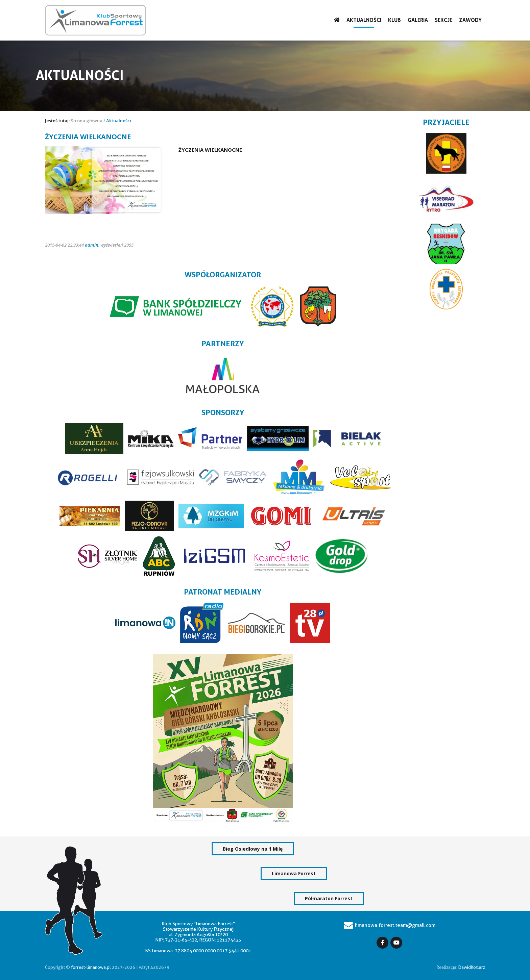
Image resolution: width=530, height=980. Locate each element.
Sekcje (443, 20)
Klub (394, 20)
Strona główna (87, 121)
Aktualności (364, 20)
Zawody (470, 20)
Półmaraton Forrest (329, 898)
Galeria (418, 20)
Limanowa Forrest (294, 873)
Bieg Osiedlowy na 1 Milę (253, 849)
